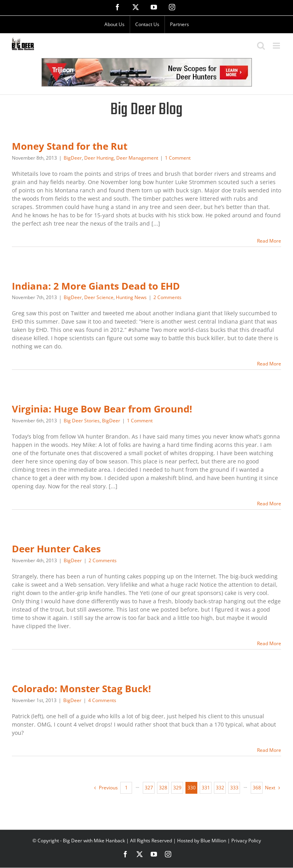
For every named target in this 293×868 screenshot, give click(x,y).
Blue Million (213, 841)
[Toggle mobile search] (261, 46)
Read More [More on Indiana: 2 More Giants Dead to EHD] (269, 364)
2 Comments (167, 297)
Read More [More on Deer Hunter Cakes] (269, 643)
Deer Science (99, 297)
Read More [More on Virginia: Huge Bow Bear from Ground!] (269, 504)
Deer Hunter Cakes (56, 549)
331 (206, 788)
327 (149, 788)
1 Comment (178, 158)
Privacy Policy (246, 841)
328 (163, 788)
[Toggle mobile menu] (277, 46)
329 (177, 788)
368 (257, 788)
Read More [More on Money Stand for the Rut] (269, 241)
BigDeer (73, 158)
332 (220, 788)
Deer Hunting (99, 158)
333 (234, 788)
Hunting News (131, 297)
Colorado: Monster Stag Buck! (81, 689)
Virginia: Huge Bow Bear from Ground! (102, 409)
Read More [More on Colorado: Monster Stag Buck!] (269, 750)
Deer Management (137, 158)
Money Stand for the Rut (70, 146)
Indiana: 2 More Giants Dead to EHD (96, 286)
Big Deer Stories (82, 421)
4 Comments (102, 700)
